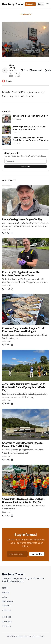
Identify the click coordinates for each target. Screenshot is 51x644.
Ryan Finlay (12, 66)
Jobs (4, 597)
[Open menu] (47, 4)
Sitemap (6, 593)
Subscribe (26, 166)
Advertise (6, 610)
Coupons (6, 606)
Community (26, 15)
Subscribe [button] (30, 4)
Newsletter (7, 622)
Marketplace (8, 601)
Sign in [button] (40, 4)
